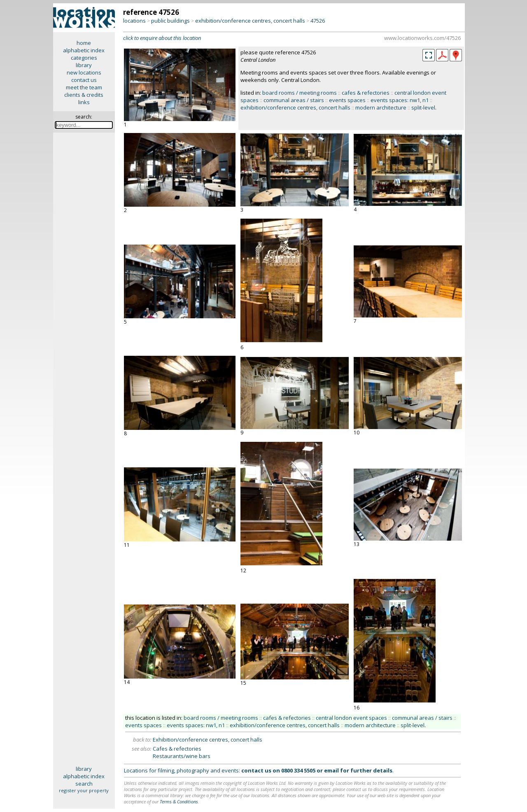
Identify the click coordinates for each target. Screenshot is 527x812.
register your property (84, 790)
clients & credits (84, 95)
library (84, 65)
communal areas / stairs (294, 100)
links (84, 102)
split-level (423, 107)
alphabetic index (84, 50)
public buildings (170, 21)
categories (84, 58)
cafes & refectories (366, 93)
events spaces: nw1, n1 (400, 100)
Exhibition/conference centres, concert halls (208, 740)
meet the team (84, 87)
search (84, 784)
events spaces (347, 100)
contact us (84, 80)
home (84, 43)
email (331, 770)
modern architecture (381, 107)
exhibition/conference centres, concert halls (250, 21)
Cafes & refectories (177, 749)
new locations (84, 72)
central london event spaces (351, 718)
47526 (318, 21)
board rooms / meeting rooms (300, 93)
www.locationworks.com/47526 (422, 38)
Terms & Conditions (179, 801)
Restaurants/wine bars (182, 756)
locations (134, 21)
